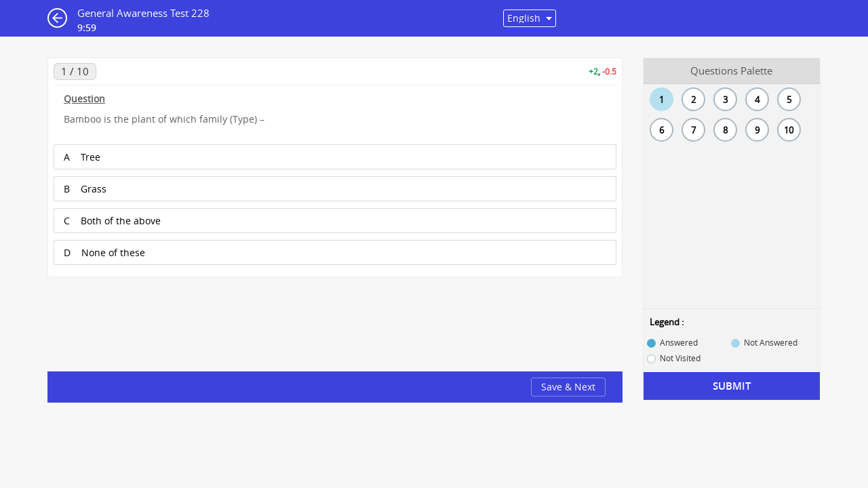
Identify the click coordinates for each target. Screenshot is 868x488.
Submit (732, 386)
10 (789, 130)
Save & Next (568, 387)
